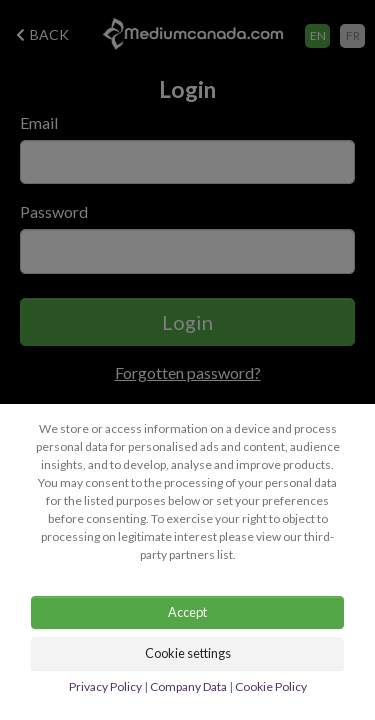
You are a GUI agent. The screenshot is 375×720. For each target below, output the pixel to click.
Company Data (188, 686)
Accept (187, 612)
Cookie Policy (271, 686)
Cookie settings (188, 653)
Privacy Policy (105, 686)
